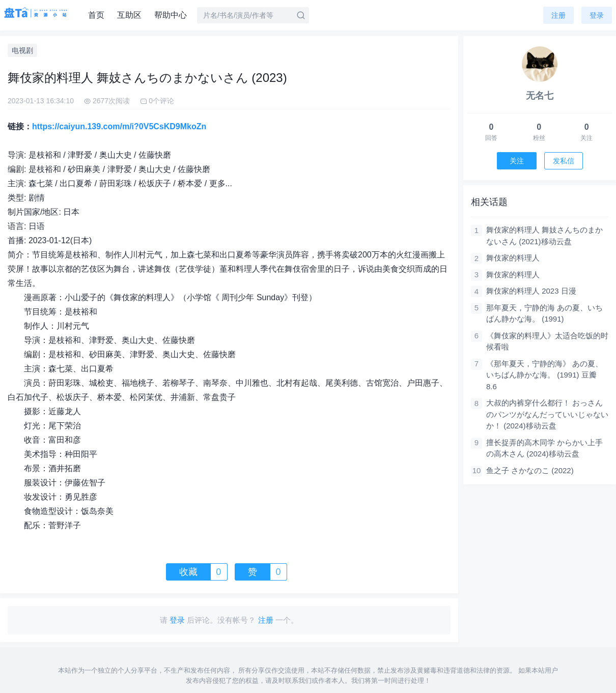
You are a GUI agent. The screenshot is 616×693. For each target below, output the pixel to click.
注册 (558, 15)
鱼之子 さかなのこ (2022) (530, 470)
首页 (96, 15)
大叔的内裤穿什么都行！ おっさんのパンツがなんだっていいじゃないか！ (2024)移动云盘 (547, 414)
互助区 (129, 15)
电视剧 (22, 50)
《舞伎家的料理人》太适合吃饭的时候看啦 (547, 341)
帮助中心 (171, 15)
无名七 (540, 96)
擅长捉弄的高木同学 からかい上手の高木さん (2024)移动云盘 (544, 448)
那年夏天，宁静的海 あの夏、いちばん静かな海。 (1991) (544, 313)
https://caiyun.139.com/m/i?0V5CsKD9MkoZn (119, 126)
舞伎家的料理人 (513, 258)
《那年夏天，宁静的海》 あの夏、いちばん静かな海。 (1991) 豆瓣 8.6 (544, 375)
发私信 (564, 161)
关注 (517, 161)
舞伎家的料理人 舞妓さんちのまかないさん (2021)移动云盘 (544, 236)
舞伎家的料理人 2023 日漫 (531, 291)
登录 (597, 15)
